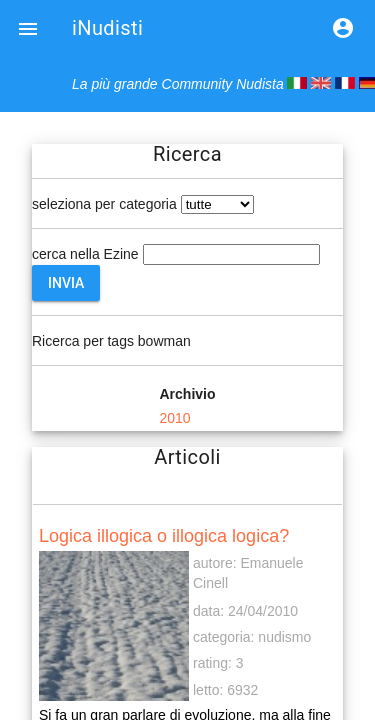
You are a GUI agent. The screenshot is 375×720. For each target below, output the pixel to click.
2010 (174, 418)
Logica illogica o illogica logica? (164, 536)
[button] (28, 28)
